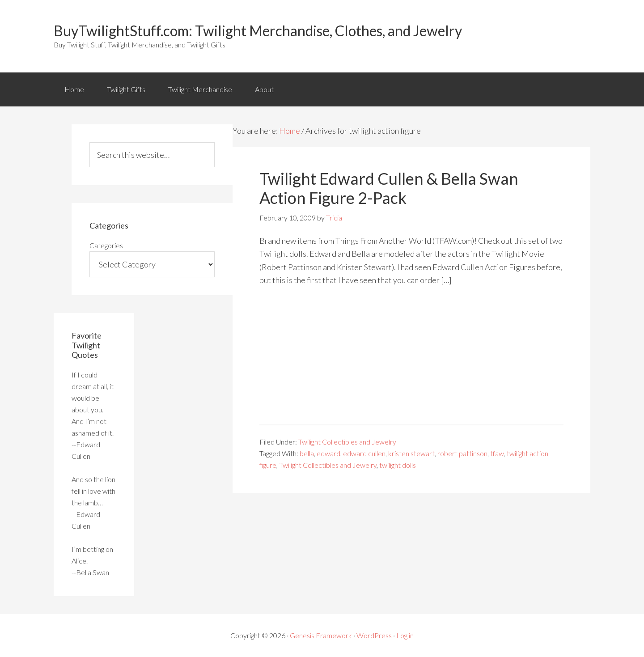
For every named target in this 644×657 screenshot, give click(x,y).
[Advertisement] (411, 362)
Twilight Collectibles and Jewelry (347, 442)
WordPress (374, 635)
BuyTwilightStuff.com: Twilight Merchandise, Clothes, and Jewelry (258, 31)
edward (328, 453)
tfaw (497, 453)
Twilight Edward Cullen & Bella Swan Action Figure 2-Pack (389, 188)
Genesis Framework (321, 635)
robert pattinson (462, 453)
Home (74, 89)
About (264, 89)
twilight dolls (398, 465)
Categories (106, 245)
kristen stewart (411, 453)
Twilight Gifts (126, 89)
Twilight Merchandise (200, 89)
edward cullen (364, 453)
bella (307, 453)
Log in (405, 635)
